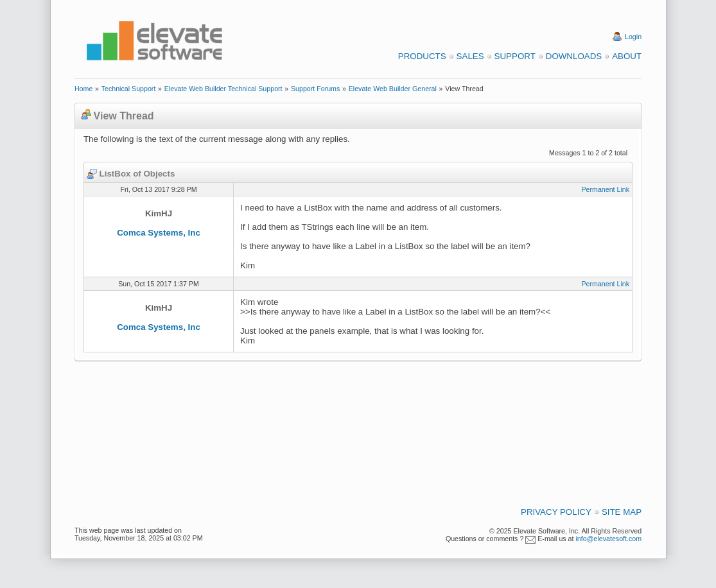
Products (422, 56)
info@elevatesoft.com (608, 539)
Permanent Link (605, 189)
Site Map (622, 512)
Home (83, 89)
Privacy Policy (556, 512)
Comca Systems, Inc (159, 233)
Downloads (574, 56)
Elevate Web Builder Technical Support (223, 89)
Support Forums (315, 89)
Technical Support (129, 89)
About (627, 56)
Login (633, 37)
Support (515, 56)
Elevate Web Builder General (393, 89)
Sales (470, 56)
